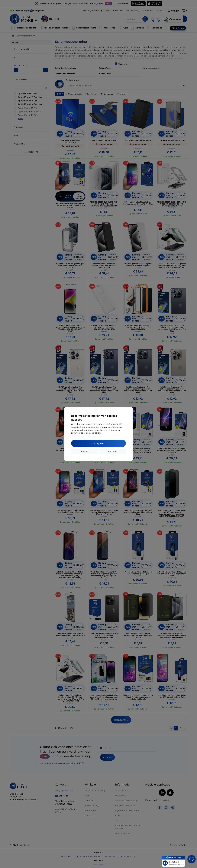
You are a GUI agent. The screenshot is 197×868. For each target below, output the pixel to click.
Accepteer (99, 443)
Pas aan (112, 452)
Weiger (85, 452)
